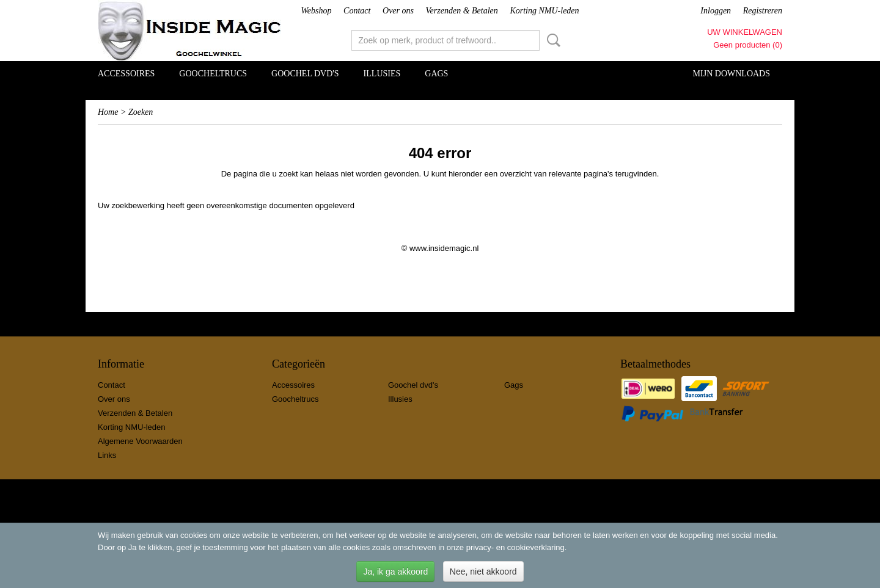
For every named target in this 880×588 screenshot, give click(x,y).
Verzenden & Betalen (462, 11)
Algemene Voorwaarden (140, 441)
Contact (357, 11)
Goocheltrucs (213, 74)
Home (108, 112)
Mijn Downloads (732, 74)
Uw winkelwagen (745, 32)
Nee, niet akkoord (483, 572)
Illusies (382, 74)
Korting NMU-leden (544, 11)
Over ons (398, 11)
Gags (436, 74)
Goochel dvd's (305, 74)
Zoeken (551, 40)
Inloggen (716, 11)
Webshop (316, 11)
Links (107, 455)
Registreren (763, 11)
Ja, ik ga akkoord (395, 572)
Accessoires (126, 74)
